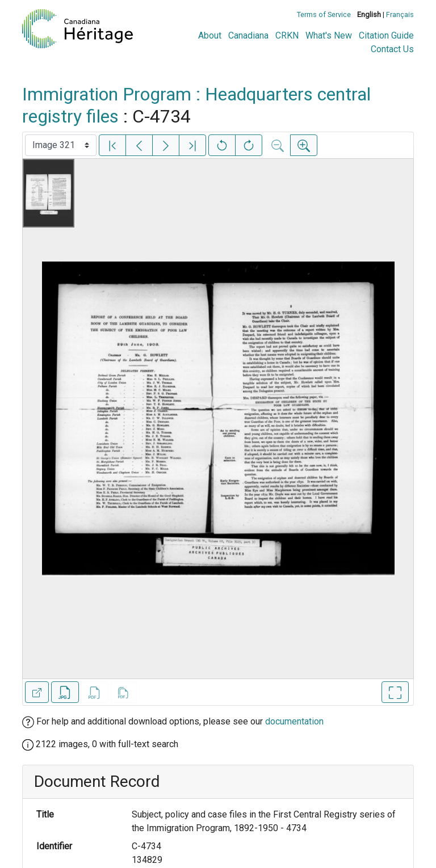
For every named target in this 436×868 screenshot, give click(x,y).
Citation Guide (386, 35)
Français (400, 14)
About (210, 35)
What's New (329, 35)
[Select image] (61, 145)
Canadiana (248, 35)
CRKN (287, 35)
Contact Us (392, 49)
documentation (294, 721)
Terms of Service (324, 14)
